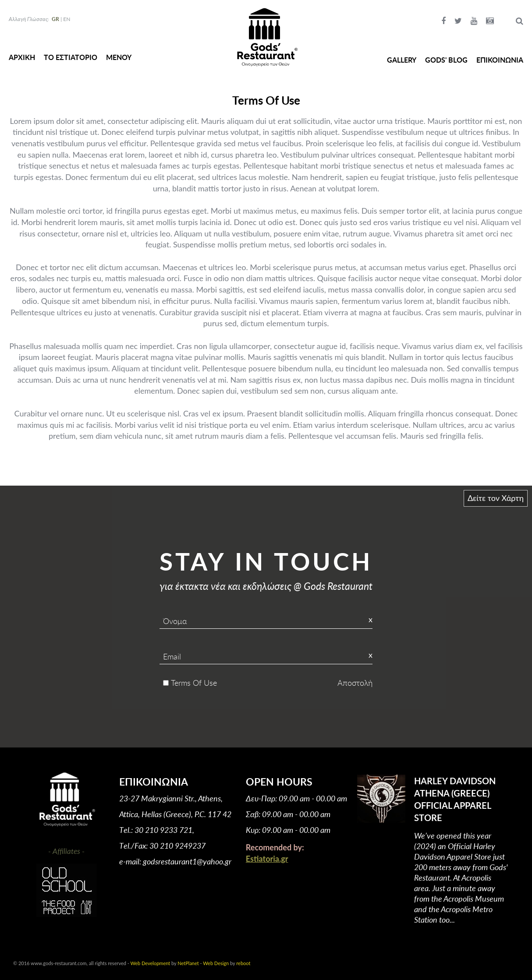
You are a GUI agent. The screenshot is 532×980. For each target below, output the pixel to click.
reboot (243, 963)
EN (67, 19)
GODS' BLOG (446, 60)
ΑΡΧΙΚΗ (22, 57)
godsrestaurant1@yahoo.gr (187, 861)
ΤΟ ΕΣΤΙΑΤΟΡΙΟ (71, 57)
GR (55, 19)
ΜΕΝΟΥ (119, 57)
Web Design (216, 963)
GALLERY (402, 60)
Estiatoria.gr (267, 859)
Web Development (151, 963)
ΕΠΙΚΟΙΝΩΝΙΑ (500, 60)
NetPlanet (188, 963)
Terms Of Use (194, 683)
